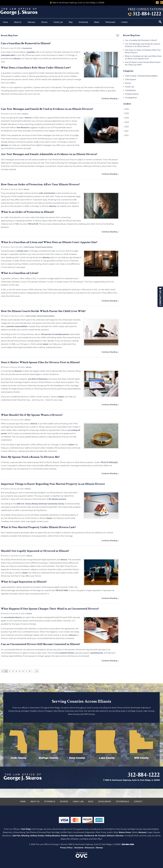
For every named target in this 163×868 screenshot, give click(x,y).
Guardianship (27, 48)
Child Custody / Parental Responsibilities (38, 247)
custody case (22, 251)
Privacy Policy (66, 848)
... (33, 671)
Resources (90, 848)
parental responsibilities (17, 326)
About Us (18, 22)
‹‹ (3, 671)
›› (37, 671)
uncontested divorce (13, 617)
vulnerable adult (8, 55)
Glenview (119, 836)
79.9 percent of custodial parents (55, 334)
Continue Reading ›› (110, 99)
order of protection (47, 193)
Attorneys (31, 22)
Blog (71, 22)
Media (97, 22)
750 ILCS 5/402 (62, 590)
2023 (126, 122)
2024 (126, 118)
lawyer (46, 344)
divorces (18, 371)
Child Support (130, 79)
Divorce (44, 22)
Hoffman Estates (37, 836)
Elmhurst (111, 836)
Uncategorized (131, 98)
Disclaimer (79, 848)
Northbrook (89, 836)
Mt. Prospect (101, 836)
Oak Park (16, 836)
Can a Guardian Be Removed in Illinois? (141, 40)
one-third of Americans (38, 379)
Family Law (58, 22)
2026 (126, 109)
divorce (28, 118)
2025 (126, 113)
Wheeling (25, 836)
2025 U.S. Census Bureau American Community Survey (40, 504)
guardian (31, 52)
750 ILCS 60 (33, 224)
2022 (126, 127)
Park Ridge (26, 829)
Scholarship (83, 22)
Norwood (142, 832)
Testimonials (110, 22)
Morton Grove (125, 832)
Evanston (79, 836)
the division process (57, 499)
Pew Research (23, 128)
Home (5, 22)
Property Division (132, 94)
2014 (126, 135)
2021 (126, 131)
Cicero (72, 836)
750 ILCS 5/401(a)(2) (109, 462)
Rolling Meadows (53, 836)
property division (67, 653)
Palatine (64, 836)
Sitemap (99, 848)
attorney (17, 59)
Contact (125, 22)
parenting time (97, 653)
